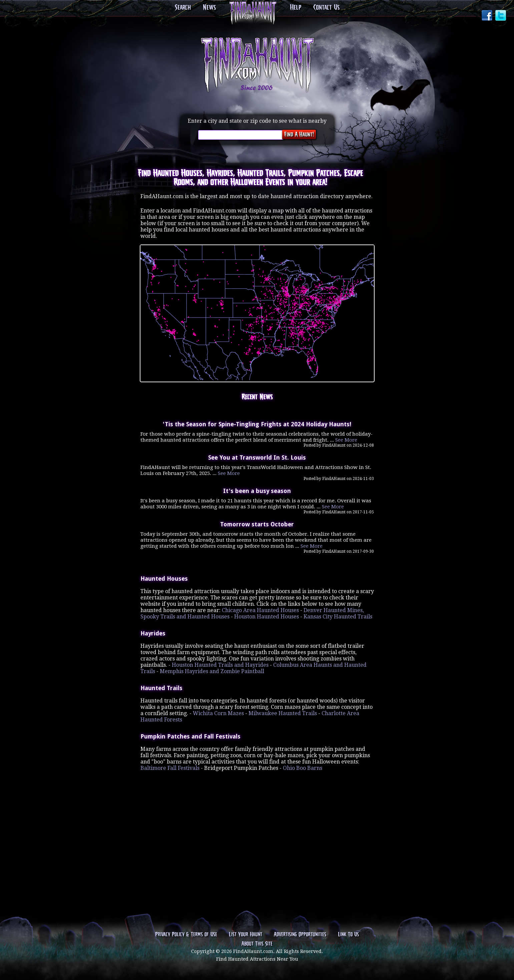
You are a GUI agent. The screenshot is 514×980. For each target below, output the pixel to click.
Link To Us (348, 935)
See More (346, 440)
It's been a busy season (257, 491)
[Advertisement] (257, 813)
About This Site (257, 944)
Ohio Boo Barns (303, 768)
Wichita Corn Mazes (218, 713)
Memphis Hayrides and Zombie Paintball (212, 671)
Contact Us (326, 8)
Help (296, 8)
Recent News (257, 397)
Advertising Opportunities (300, 935)
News (209, 8)
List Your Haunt (245, 935)
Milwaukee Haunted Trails (283, 713)
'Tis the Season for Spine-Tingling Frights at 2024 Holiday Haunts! (257, 424)
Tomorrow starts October (257, 524)
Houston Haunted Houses (267, 617)
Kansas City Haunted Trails (338, 617)
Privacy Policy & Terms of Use (186, 935)
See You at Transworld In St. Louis (257, 458)
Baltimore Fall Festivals (170, 768)
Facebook (488, 16)
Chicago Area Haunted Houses (260, 610)
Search (183, 8)
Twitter (501, 16)
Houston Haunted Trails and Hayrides (220, 665)
